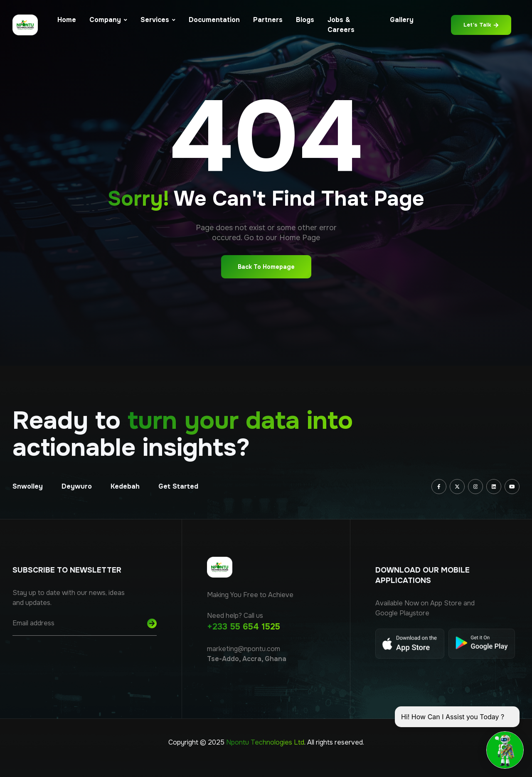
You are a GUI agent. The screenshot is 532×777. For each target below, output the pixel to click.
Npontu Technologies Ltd (265, 742)
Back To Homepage (266, 267)
